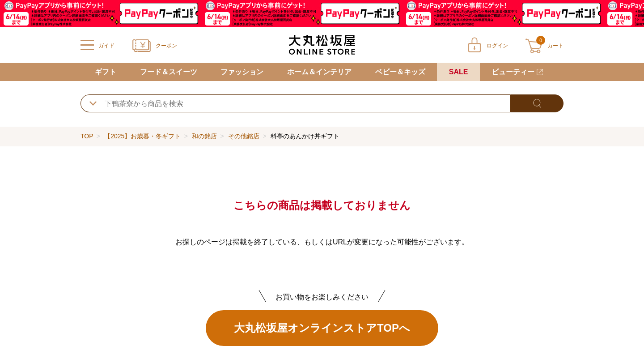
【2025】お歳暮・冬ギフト (142, 136)
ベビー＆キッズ (400, 72)
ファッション (242, 72)
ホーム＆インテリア (319, 72)
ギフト (106, 72)
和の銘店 (204, 136)
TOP (87, 136)
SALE (459, 72)
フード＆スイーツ (169, 72)
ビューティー (513, 72)
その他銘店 (244, 136)
